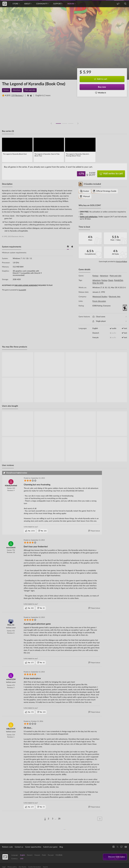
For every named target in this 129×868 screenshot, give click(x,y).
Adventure (104, 276)
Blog (61, 847)
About (28, 4)
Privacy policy (12, 867)
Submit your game (50, 847)
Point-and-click (116, 276)
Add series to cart (111, 174)
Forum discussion (99, 301)
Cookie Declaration (35, 867)
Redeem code (7, 847)
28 (59, 819)
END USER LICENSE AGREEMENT (26, 285)
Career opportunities (33, 847)
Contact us (19, 847)
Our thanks (22, 867)
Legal (4, 867)
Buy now (102, 87)
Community (42, 4)
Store (16, 4)
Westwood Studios (100, 297)
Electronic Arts (115, 297)
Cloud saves (109, 317)
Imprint (45, 867)
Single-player (109, 321)
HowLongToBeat (122, 262)
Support (58, 4)
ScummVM (22, 290)
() (30, 531)
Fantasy (95, 276)
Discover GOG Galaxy (115, 857)
